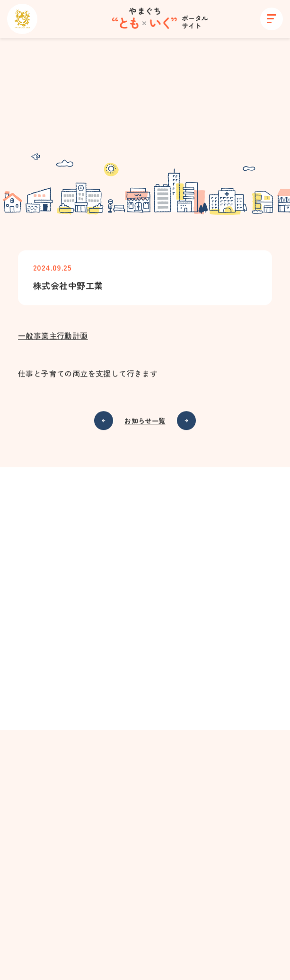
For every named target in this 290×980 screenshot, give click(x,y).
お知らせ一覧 (145, 421)
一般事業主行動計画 (53, 336)
